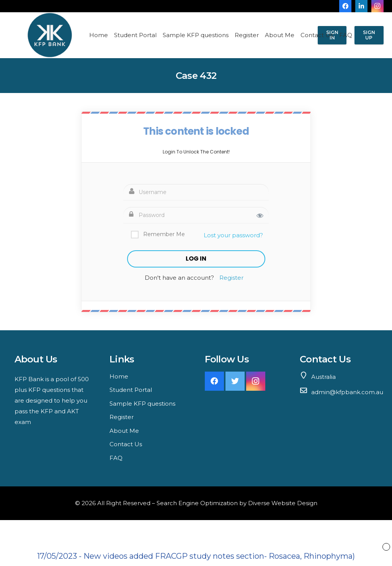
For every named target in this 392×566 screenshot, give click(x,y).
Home (119, 376)
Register (231, 278)
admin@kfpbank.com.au (347, 392)
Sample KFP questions (142, 404)
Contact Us (126, 444)
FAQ (116, 458)
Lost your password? (233, 235)
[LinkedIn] (361, 6)
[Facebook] (345, 6)
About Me (124, 431)
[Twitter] (235, 381)
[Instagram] (377, 6)
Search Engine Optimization (197, 503)
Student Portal (131, 390)
